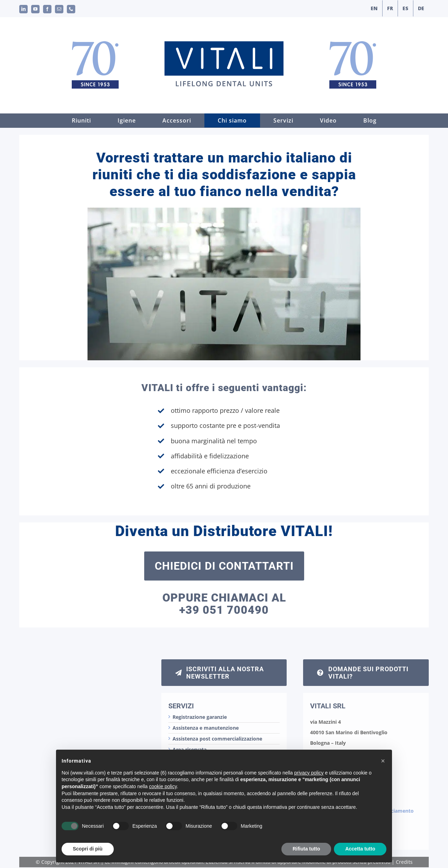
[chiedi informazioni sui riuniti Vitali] (366, 673)
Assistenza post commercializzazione (217, 739)
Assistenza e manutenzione (206, 728)
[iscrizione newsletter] (224, 673)
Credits (404, 862)
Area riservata (190, 749)
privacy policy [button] (309, 787)
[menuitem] (374, 8)
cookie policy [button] (163, 801)
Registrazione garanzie (200, 717)
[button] (383, 775)
